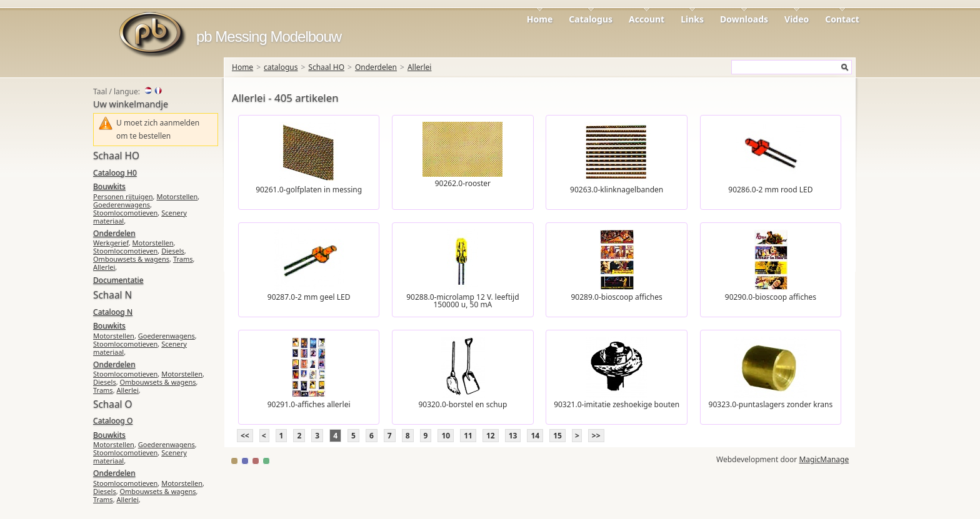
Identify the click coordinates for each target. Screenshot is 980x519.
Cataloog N (113, 312)
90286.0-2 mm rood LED (770, 190)
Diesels (173, 251)
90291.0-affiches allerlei (309, 404)
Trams (183, 259)
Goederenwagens (122, 205)
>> (596, 436)
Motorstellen (177, 196)
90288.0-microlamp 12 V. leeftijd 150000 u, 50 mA (462, 301)
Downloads (744, 19)
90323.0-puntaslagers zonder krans (771, 404)
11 (468, 436)
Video (797, 19)
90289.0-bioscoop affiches (617, 297)
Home (540, 19)
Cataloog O (113, 421)
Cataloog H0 (115, 173)
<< (245, 436)
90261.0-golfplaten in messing (309, 190)
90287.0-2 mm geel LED (309, 297)
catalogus (281, 67)
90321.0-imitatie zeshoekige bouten (617, 404)
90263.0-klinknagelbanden (617, 190)
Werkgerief (111, 243)
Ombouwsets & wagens (131, 259)
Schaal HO (326, 67)
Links (692, 19)
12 (491, 436)
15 (557, 436)
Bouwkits (109, 186)
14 (535, 436)
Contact (842, 19)
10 (446, 436)
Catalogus (591, 19)
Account (647, 19)
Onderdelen (376, 67)
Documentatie (118, 280)
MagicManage (824, 459)
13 (513, 436)
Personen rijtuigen (123, 196)
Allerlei (420, 67)
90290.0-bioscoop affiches (771, 297)
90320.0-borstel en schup (462, 404)
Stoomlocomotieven (125, 213)
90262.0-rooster (463, 183)
